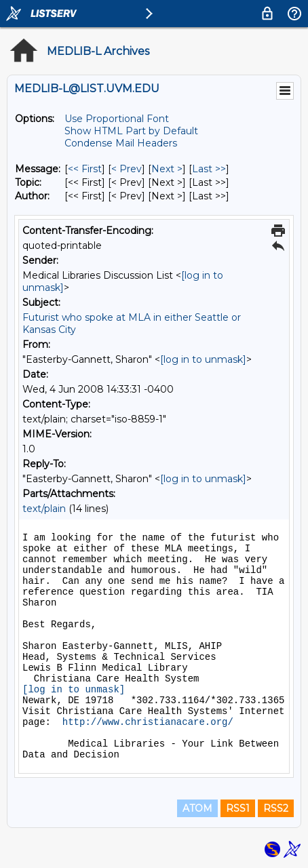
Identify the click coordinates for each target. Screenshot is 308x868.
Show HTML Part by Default (131, 131)
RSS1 (238, 808)
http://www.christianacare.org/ (148, 722)
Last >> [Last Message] (209, 169)
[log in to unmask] (203, 359)
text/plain (44, 509)
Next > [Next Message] (167, 169)
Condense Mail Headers (121, 143)
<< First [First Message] (85, 169)
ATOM (197, 808)
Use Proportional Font (117, 119)
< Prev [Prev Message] (127, 169)
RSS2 (276, 808)
